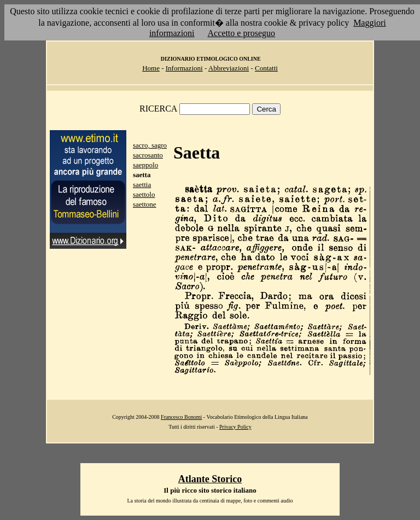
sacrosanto (148, 155)
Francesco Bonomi (181, 417)
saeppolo (145, 165)
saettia (142, 185)
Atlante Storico (210, 479)
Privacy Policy (235, 427)
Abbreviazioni (229, 68)
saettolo (144, 194)
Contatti (266, 68)
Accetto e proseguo (242, 33)
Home (151, 68)
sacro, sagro (150, 145)
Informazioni (184, 68)
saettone (145, 204)
